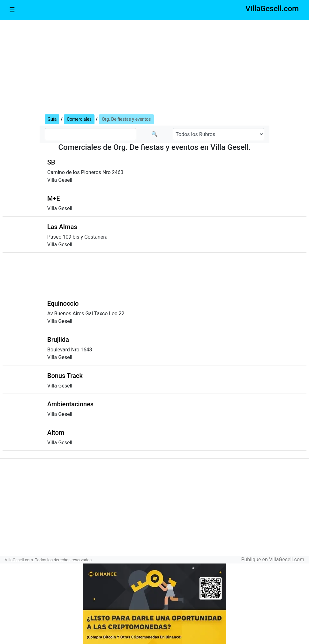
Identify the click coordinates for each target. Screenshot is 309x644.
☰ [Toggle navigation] (12, 10)
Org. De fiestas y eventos (126, 119)
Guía (52, 119)
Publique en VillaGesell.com (273, 560)
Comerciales (79, 119)
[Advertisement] (154, 66)
